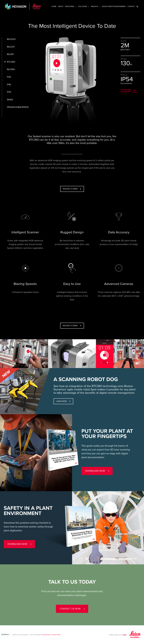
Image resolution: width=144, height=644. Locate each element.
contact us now (70, 609)
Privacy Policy (46, 635)
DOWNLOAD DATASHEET (126, 91)
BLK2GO (11, 39)
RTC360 (11, 62)
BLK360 (11, 69)
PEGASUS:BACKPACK (18, 107)
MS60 (10, 100)
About (61, 6)
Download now (95, 471)
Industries (70, 6)
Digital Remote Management (114, 6)
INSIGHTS (94, 6)
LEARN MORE (63, 401)
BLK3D (10, 54)
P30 (9, 77)
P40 (9, 85)
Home (54, 6)
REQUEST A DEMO (72, 189)
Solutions (83, 6)
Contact (131, 6)
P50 (9, 92)
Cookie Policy (56, 635)
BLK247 (11, 47)
